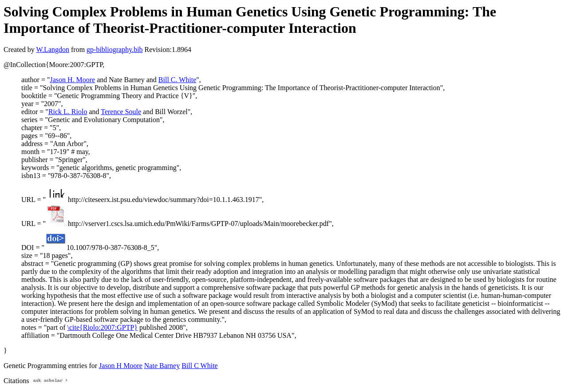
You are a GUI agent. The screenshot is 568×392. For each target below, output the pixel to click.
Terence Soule (121, 112)
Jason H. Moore (72, 80)
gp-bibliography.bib (115, 49)
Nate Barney (162, 366)
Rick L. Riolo (68, 112)
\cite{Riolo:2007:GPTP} (103, 327)
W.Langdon (53, 49)
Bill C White (199, 366)
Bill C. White (177, 80)
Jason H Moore (121, 366)
